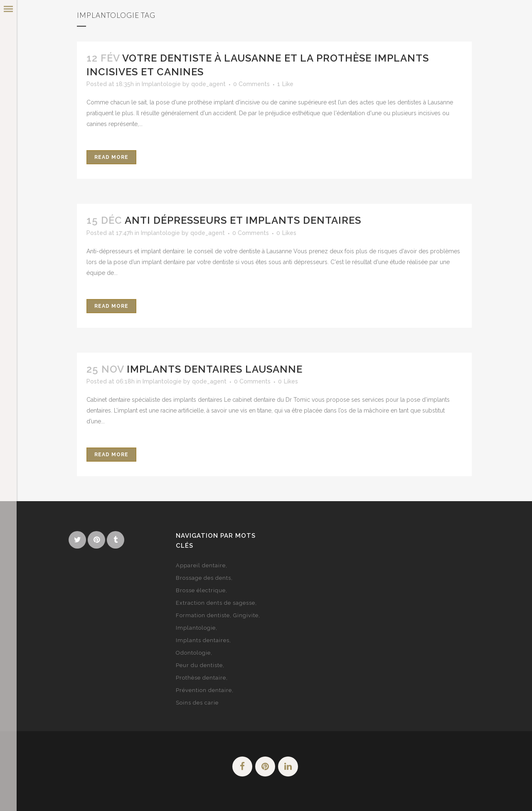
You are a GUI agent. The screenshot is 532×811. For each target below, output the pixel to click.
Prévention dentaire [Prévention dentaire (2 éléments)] (204, 690)
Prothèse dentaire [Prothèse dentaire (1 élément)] (201, 678)
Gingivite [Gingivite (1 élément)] (246, 615)
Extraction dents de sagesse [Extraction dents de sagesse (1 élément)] (216, 603)
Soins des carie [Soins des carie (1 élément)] (197, 703)
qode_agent (208, 84)
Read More (111, 157)
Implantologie (161, 84)
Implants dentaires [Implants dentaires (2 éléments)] (203, 640)
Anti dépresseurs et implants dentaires (243, 220)
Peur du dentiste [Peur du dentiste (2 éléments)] (199, 665)
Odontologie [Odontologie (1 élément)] (193, 653)
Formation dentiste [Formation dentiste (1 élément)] (203, 615)
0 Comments (251, 84)
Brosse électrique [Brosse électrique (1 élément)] (201, 590)
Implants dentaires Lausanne (215, 369)
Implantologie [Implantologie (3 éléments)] (196, 628)
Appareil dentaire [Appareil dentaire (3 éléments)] (201, 565)
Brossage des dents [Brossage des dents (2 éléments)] (203, 578)
